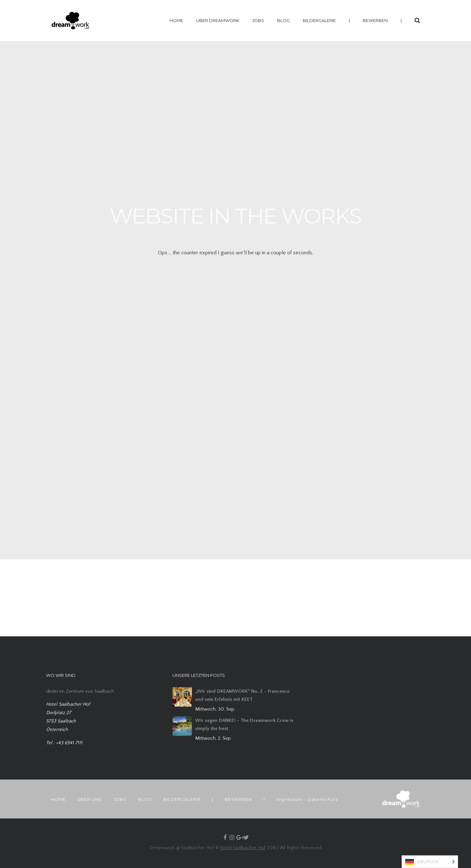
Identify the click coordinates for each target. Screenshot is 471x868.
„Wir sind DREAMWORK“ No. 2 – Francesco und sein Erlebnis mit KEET (242, 695)
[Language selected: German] (430, 862)
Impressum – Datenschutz (307, 799)
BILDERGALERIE (319, 20)
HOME (176, 20)
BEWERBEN (375, 20)
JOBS (258, 20)
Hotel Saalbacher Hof (243, 848)
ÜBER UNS (90, 799)
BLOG (283, 20)
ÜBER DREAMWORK (218, 20)
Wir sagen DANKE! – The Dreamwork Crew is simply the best (244, 724)
